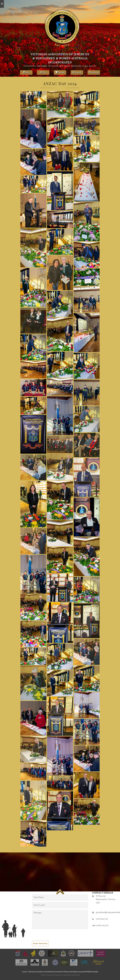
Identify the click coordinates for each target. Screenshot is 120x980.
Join (26, 72)
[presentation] (52, 936)
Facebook (94, 72)
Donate (60, 72)
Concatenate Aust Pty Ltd (71, 975)
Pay (43, 72)
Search (77, 72)
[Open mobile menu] (2, 4)
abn (94, 926)
